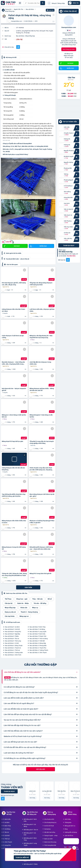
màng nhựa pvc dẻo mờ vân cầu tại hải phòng (13, 469)
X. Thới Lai (6, 839)
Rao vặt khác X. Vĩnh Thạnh (38, 652)
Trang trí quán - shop (51, 835)
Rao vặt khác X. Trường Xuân (14, 652)
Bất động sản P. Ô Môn (31, 864)
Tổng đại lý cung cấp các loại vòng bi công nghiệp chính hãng (42, 442)
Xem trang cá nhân (69, 49)
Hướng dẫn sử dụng (71, 832)
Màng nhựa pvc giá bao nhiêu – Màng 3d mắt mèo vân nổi (42, 389)
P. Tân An (6, 832)
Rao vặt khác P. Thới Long (13, 641)
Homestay (47, 829)
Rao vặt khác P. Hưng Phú (13, 631)
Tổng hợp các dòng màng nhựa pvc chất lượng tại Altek (41, 284)
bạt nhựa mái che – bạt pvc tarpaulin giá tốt (14, 389)
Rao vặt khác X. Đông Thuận (14, 645)
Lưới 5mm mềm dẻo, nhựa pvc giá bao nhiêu (42, 310)
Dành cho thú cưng (50, 842)
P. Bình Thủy (7, 826)
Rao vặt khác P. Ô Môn (12, 636)
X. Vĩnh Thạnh (8, 842)
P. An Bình (6, 822)
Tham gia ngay (69, 245)
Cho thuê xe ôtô (49, 819)
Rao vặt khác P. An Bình (12, 627)
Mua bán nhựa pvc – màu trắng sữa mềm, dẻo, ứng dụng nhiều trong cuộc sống (13, 363)
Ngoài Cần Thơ (19, 9)
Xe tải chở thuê (49, 826)
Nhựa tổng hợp (10, 11)
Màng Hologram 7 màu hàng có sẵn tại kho (41, 416)
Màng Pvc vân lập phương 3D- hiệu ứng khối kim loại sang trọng (41, 336)
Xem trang (32, 798)
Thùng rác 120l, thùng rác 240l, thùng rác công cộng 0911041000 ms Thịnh (14, 574)
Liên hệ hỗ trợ (69, 835)
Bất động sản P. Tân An (31, 830)
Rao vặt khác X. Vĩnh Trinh (13, 655)
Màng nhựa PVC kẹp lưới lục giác (13, 441)
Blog (66, 829)
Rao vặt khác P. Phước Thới (38, 636)
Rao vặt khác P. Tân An (12, 638)
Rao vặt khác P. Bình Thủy (38, 627)
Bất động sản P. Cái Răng (30, 825)
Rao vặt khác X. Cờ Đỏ (12, 643)
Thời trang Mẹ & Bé (50, 845)
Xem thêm (28, 587)
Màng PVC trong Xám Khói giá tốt (40, 573)
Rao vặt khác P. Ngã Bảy (13, 634)
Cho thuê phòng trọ (50, 822)
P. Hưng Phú (7, 845)
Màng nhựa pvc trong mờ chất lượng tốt (14, 548)
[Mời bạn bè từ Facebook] (68, 260)
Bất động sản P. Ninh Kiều (30, 820)
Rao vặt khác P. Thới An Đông (39, 638)
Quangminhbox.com (69, 27)
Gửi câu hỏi (41, 769)
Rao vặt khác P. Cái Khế (12, 629)
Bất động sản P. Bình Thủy (30, 839)
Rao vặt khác (30, 9)
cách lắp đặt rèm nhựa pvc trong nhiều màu (40, 363)
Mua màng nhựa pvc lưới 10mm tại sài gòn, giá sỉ (42, 495)
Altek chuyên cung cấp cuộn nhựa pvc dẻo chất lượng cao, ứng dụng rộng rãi (41, 469)
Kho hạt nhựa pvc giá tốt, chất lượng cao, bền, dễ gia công (14, 284)
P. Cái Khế (6, 835)
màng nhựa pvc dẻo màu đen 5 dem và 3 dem (13, 310)
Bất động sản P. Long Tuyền (30, 844)
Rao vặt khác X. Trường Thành (39, 650)
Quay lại (50, 10)
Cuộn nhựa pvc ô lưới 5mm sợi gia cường (13, 336)
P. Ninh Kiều (7, 819)
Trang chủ (8, 9)
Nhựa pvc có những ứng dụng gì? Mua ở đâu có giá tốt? (42, 521)
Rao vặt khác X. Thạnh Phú (38, 648)
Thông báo (68, 822)
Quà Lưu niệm (48, 839)
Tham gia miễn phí (22, 857)
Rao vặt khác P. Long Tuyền (38, 631)
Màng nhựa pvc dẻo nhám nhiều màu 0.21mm (14, 521)
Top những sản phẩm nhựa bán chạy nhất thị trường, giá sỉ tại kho (14, 495)
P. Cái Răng (7, 829)
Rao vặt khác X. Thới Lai (12, 650)
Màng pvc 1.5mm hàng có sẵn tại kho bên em (14, 416)
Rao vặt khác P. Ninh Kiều (37, 634)
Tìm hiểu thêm (71, 256)
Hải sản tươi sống (50, 832)
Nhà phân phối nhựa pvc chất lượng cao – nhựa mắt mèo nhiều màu (41, 548)
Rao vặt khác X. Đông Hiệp (38, 643)
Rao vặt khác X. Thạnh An (13, 648)
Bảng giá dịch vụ (70, 826)
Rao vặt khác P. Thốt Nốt (37, 641)
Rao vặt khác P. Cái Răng (37, 629)
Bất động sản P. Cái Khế (30, 834)
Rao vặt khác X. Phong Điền (38, 645)
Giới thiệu (68, 819)
